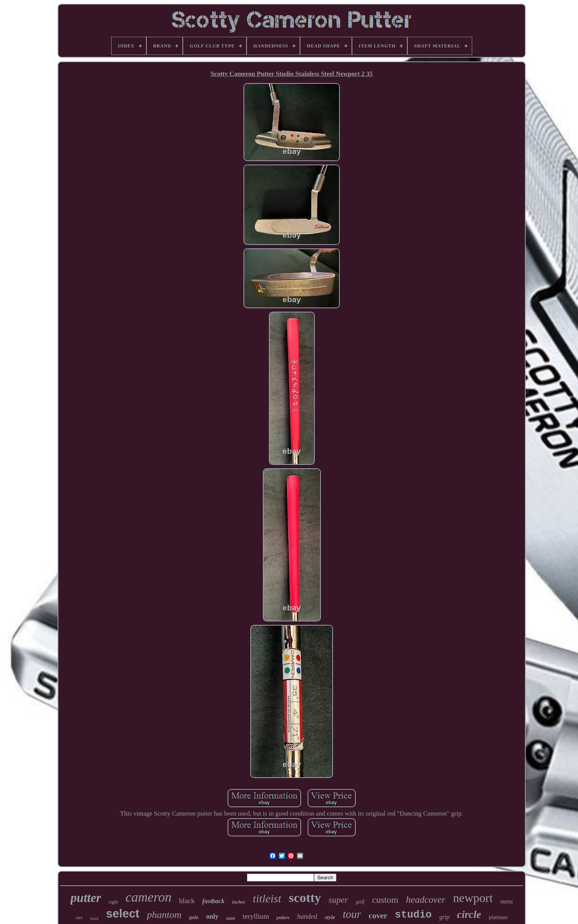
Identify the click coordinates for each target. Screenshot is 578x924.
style (330, 917)
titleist (267, 898)
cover (378, 916)
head (94, 918)
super (338, 900)
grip (444, 917)
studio (413, 915)
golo (194, 917)
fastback (213, 901)
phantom (164, 915)
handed (307, 916)
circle (469, 914)
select (123, 914)
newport (473, 898)
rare (79, 918)
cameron (148, 897)
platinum (498, 917)
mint (230, 918)
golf (360, 902)
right (113, 902)
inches (239, 902)
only (212, 916)
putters (283, 918)
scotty (305, 898)
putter (86, 898)
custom (385, 900)
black (187, 901)
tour (352, 914)
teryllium (256, 916)
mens (507, 901)
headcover (426, 900)
